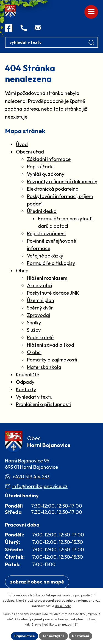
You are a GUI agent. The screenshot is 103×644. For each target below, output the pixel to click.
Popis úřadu (40, 167)
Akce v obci (40, 285)
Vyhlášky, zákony (46, 174)
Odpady (25, 382)
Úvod (22, 144)
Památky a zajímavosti (52, 360)
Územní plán (41, 300)
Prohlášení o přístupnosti (43, 404)
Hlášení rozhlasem (47, 278)
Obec (22, 271)
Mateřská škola (44, 367)
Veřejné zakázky (45, 256)
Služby (34, 330)
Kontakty (26, 389)
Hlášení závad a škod (51, 345)
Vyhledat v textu (34, 397)
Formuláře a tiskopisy (51, 263)
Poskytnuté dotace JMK (53, 293)
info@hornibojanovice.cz (40, 486)
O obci (34, 352)
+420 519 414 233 (31, 477)
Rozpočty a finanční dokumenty (62, 181)
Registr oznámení (46, 233)
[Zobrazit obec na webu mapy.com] (37, 582)
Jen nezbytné (53, 636)
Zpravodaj (38, 315)
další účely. (63, 606)
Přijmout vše (25, 636)
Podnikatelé (40, 337)
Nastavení (80, 636)
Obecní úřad (30, 152)
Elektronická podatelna (53, 189)
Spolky (34, 323)
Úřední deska (42, 211)
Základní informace (49, 159)
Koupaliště (28, 375)
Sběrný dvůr (40, 308)
